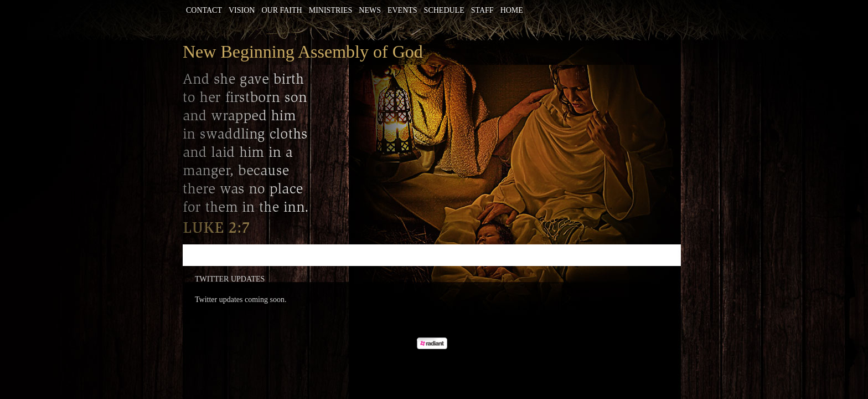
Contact (204, 10)
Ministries (331, 10)
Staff (482, 10)
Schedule (444, 10)
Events (402, 10)
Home (512, 10)
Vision (242, 10)
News (370, 10)
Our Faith (281, 10)
